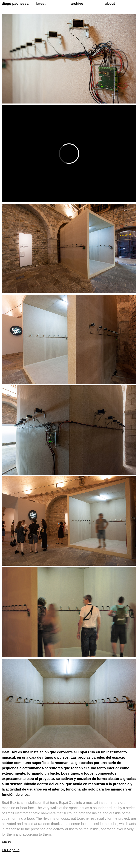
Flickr (6, 842)
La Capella (11, 850)
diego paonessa (15, 4)
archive (77, 4)
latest (41, 4)
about (110, 4)
